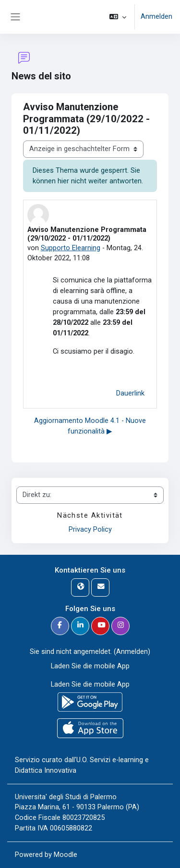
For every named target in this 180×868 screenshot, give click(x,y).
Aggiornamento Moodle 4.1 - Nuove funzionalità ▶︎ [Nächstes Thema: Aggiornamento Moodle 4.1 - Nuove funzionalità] (90, 426)
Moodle (66, 855)
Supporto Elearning (71, 248)
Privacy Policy (90, 529)
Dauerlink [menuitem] (130, 393)
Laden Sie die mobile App (90, 666)
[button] (118, 17)
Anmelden (156, 16)
